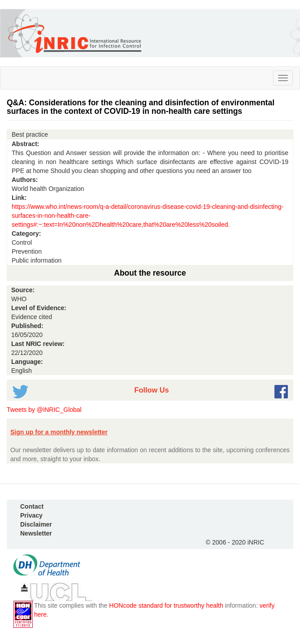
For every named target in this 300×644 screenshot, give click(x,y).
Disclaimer (36, 524)
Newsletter (36, 533)
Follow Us (151, 390)
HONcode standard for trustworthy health (166, 605)
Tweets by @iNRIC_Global (44, 410)
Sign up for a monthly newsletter (59, 432)
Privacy (31, 515)
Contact (32, 506)
